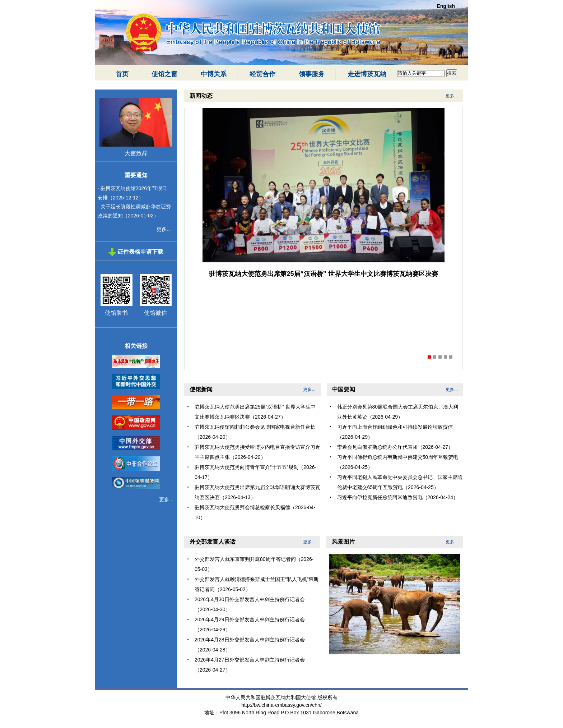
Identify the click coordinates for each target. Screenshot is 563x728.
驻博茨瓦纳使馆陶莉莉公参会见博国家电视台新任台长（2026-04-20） (255, 432)
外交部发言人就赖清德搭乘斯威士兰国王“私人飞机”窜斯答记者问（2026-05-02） (257, 584)
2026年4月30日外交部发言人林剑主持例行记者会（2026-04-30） (250, 604)
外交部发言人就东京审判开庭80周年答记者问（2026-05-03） (254, 564)
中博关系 (214, 74)
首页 (122, 74)
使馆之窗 (164, 74)
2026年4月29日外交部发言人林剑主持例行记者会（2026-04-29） (250, 625)
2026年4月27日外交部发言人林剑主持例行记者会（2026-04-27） (250, 665)
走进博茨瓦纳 (367, 74)
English (446, 6)
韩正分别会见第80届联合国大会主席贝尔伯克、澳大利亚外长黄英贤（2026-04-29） (398, 412)
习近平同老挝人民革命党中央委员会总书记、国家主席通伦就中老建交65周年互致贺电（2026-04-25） (400, 482)
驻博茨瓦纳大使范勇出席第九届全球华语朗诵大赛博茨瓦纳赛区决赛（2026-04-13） (257, 492)
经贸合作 (262, 74)
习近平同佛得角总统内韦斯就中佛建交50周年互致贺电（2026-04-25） (398, 462)
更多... (164, 229)
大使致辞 (136, 153)
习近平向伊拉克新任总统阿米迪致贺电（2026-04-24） (398, 497)
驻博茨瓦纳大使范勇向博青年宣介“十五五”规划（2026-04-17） (255, 472)
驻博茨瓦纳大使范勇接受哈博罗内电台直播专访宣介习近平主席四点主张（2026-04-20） (257, 452)
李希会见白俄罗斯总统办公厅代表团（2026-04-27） (395, 447)
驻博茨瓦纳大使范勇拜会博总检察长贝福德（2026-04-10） (255, 512)
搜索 (452, 73)
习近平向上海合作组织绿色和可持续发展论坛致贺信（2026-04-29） (395, 432)
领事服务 (312, 74)
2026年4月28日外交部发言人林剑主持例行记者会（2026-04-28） (250, 645)
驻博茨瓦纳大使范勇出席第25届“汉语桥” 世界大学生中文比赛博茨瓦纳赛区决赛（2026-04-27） (255, 412)
